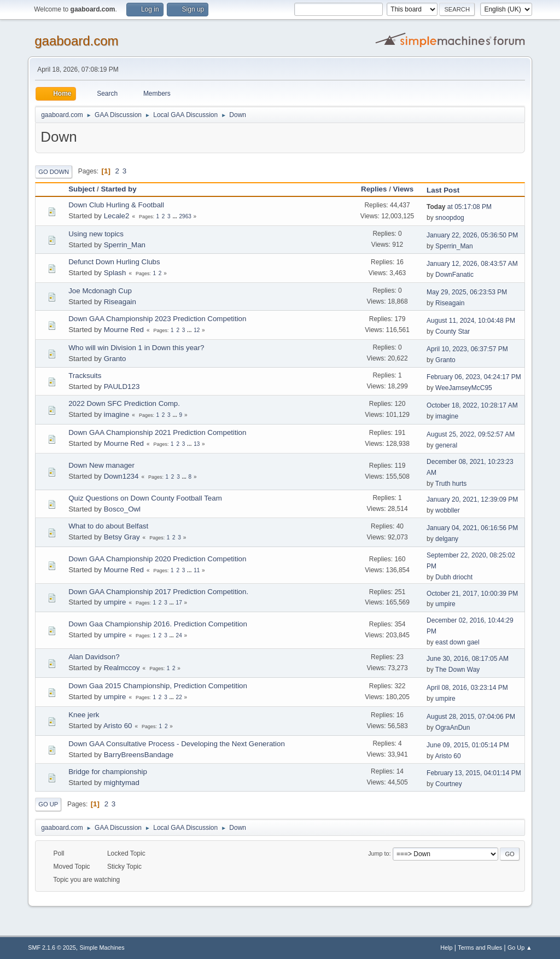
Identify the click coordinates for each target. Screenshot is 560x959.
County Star (453, 332)
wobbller (448, 510)
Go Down (54, 172)
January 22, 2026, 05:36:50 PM (472, 235)
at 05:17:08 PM (459, 207)
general (446, 445)
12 (197, 330)
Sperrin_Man (125, 245)
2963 (185, 216)
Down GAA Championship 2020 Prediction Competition (157, 559)
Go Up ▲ (520, 948)
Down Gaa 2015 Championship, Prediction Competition (158, 686)
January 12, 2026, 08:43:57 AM (472, 264)
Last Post (448, 190)
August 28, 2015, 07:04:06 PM (471, 717)
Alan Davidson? (94, 657)
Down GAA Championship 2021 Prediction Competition (157, 432)
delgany (447, 539)
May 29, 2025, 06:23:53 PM (467, 292)
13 (197, 444)
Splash (115, 273)
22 (179, 697)
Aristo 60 (118, 726)
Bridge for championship (108, 772)
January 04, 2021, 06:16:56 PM (472, 528)
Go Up (48, 804)
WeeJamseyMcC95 (464, 388)
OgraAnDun (453, 728)
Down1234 (121, 476)
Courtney (449, 784)
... (175, 216)
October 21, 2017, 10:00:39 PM (472, 594)
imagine (117, 414)
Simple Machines (102, 948)
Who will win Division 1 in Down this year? (136, 348)
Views (404, 189)
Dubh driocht (454, 577)
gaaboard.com (76, 41)
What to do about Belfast (108, 526)
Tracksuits (85, 376)
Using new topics (96, 234)
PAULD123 (122, 386)
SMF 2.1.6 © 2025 (52, 948)
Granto (115, 359)
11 (197, 570)
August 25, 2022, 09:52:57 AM (471, 434)
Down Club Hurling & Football (116, 205)
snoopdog (450, 218)
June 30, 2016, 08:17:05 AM (468, 659)
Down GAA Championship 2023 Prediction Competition (157, 319)
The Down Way (457, 670)
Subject (81, 189)
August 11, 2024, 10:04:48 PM (471, 321)
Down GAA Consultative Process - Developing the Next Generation (177, 744)
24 (179, 635)
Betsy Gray (122, 537)
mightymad (122, 783)
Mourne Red (124, 330)
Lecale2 (117, 216)
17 (179, 603)
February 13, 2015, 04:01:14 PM (474, 773)
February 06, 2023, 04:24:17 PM (474, 377)
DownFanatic (454, 275)
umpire (115, 602)
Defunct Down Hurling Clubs (114, 262)
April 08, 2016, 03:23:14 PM (467, 688)
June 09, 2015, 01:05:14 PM (468, 745)
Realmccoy (122, 668)
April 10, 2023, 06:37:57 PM (467, 349)
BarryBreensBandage (139, 755)
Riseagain (120, 302)
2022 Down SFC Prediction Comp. (124, 403)
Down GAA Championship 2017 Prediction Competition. (158, 592)
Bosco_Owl (122, 509)
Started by (118, 189)
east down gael (457, 642)
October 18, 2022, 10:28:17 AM (472, 405)
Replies (374, 189)
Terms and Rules (480, 948)
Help (446, 948)
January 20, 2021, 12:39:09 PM (472, 499)
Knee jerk (84, 715)
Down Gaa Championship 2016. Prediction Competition (158, 624)
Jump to (378, 853)
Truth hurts (451, 484)
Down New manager (101, 465)
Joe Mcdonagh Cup (100, 291)
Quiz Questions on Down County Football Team (145, 498)
